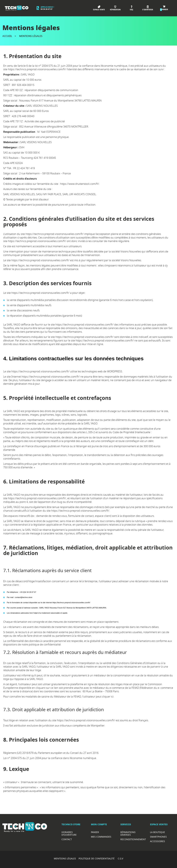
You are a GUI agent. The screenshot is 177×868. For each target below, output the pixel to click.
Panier (95, 832)
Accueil (7, 36)
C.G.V (120, 858)
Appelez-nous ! (47, 7)
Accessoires (157, 841)
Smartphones (158, 837)
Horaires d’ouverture (69, 833)
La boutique (157, 832)
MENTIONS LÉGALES (65, 858)
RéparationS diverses (128, 833)
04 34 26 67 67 (47, 9)
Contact (67, 839)
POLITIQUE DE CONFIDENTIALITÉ (97, 858)
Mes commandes (101, 837)
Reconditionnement (133, 839)
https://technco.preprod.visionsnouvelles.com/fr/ (37, 69)
